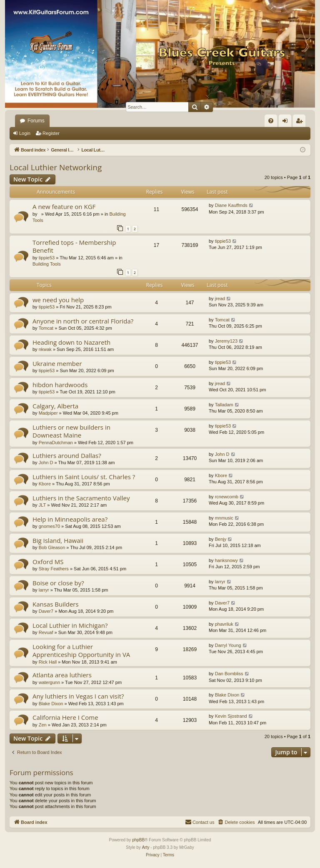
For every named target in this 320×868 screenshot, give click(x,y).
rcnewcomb (227, 497)
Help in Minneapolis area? (70, 519)
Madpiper (48, 413)
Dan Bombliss (229, 674)
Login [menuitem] (287, 122)
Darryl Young (228, 645)
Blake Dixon (51, 704)
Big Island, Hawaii (58, 540)
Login (25, 133)
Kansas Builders (56, 604)
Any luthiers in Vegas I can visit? (78, 696)
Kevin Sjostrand (231, 716)
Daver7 (46, 611)
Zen (43, 725)
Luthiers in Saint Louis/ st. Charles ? (84, 477)
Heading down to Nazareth (71, 342)
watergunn (49, 682)
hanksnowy (226, 560)
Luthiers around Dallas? (67, 455)
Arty (146, 847)
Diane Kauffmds (231, 205)
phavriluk (224, 624)
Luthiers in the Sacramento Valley (81, 498)
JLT (42, 505)
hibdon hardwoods (60, 385)
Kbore (45, 484)
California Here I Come (65, 717)
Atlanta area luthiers (62, 675)
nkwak (45, 349)
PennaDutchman (56, 443)
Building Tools (47, 264)
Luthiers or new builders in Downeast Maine (71, 431)
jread (220, 298)
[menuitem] (271, 121)
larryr (44, 590)
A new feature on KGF (64, 206)
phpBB (138, 840)
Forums (36, 121)
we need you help (58, 300)
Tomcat (46, 328)
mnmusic (224, 518)
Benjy (221, 539)
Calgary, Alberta (55, 406)
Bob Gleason (52, 547)
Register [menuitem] (301, 122)
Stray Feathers (54, 569)
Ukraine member (57, 363)
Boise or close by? (58, 583)
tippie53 (47, 258)
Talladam (224, 405)
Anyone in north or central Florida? (83, 321)
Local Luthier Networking (56, 167)
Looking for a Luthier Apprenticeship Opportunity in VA (81, 650)
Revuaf (46, 632)
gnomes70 (49, 526)
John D (46, 463)
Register (51, 133)
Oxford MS (48, 562)
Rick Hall (48, 662)
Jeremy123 (226, 341)
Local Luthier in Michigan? (70, 625)
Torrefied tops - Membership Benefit (74, 246)
